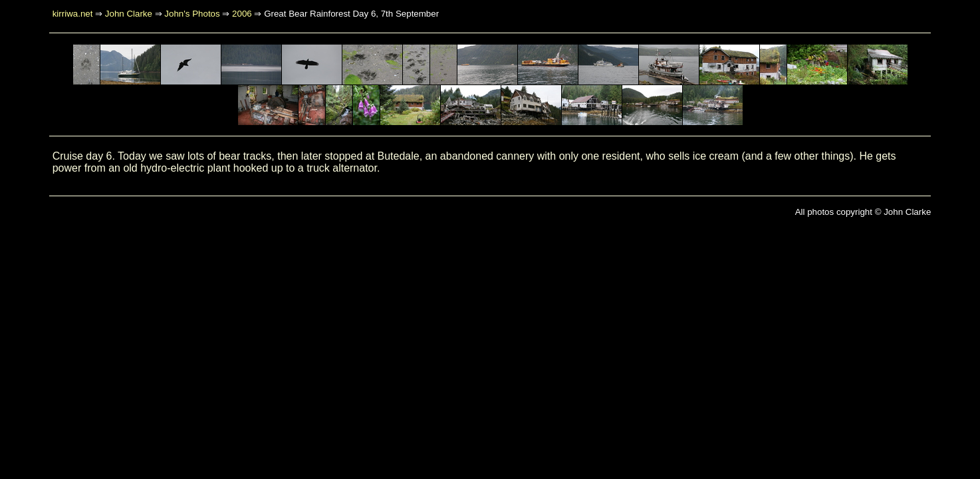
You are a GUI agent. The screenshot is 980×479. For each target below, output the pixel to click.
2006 (242, 14)
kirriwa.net (73, 14)
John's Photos (192, 14)
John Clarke (129, 14)
